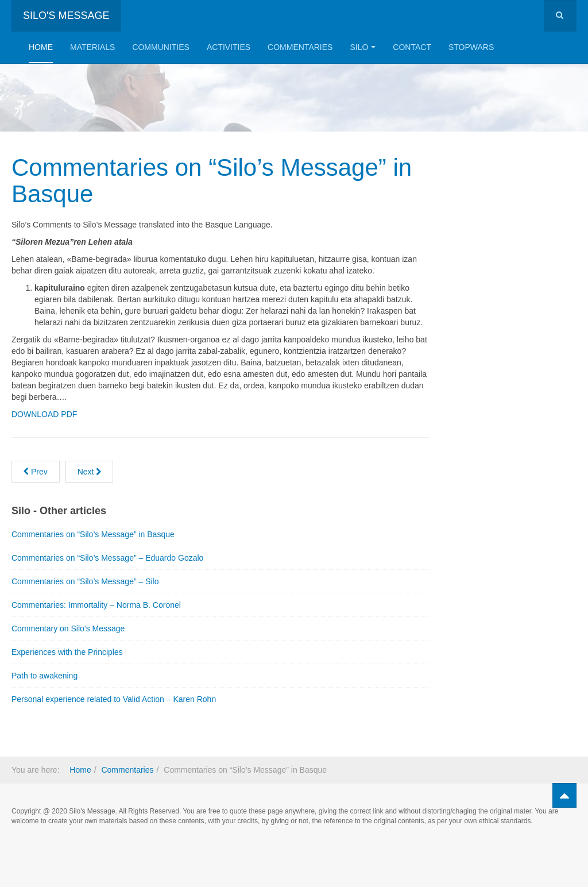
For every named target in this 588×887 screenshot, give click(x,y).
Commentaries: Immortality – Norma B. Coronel (96, 605)
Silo (363, 47)
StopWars (471, 47)
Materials (92, 47)
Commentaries (300, 47)
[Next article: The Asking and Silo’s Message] (90, 472)
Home (41, 47)
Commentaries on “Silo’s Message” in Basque (212, 181)
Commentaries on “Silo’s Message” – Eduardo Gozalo (107, 558)
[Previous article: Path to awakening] (36, 472)
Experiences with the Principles (67, 652)
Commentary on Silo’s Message (68, 628)
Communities (161, 47)
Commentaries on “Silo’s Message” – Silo (85, 581)
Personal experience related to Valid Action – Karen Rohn (114, 699)
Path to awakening (45, 676)
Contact (412, 47)
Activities (229, 47)
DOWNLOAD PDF (44, 414)
